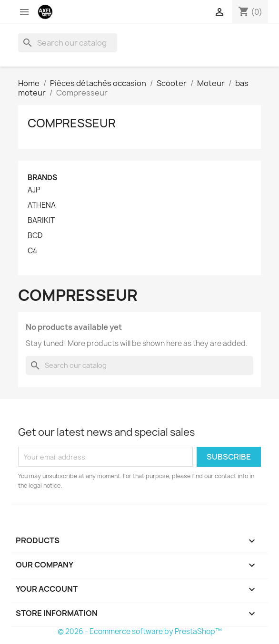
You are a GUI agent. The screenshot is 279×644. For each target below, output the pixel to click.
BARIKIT (41, 221)
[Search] (68, 43)
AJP (34, 190)
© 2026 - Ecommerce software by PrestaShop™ (140, 631)
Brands (42, 178)
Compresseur (72, 123)
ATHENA (42, 205)
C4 (32, 251)
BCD (35, 236)
